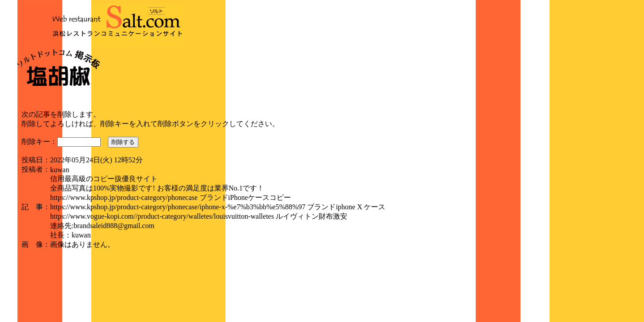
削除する (123, 142)
